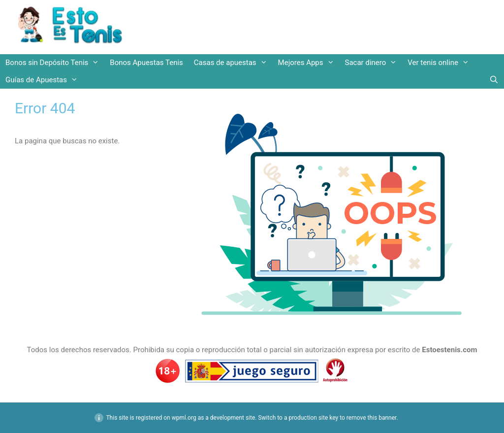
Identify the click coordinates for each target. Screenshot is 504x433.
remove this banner (372, 418)
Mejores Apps (309, 63)
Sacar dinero (374, 63)
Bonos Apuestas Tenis (146, 63)
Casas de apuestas (233, 63)
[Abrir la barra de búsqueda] (494, 80)
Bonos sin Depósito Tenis (55, 63)
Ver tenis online (441, 63)
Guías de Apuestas (44, 80)
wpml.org (184, 418)
